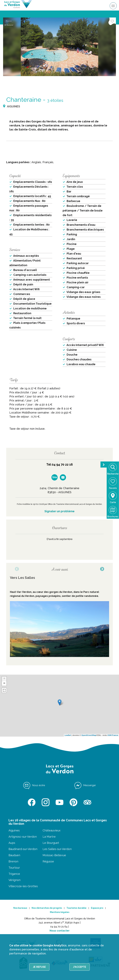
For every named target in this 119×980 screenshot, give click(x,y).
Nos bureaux (20, 908)
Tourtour (14, 868)
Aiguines (14, 830)
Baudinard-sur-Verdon (23, 849)
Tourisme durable (76, 908)
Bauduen (14, 855)
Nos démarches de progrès (47, 908)
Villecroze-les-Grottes (23, 886)
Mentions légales (60, 912)
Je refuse (39, 967)
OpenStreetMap (89, 735)
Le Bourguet (51, 843)
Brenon (13, 861)
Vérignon (14, 880)
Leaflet (68, 735)
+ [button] (4, 679)
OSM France (113, 735)
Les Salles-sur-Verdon (57, 849)
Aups (12, 843)
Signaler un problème (59, 511)
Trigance (14, 874)
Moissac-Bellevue (54, 855)
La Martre (49, 837)
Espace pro (97, 908)
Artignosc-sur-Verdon (23, 837)
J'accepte (80, 967)
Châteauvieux (52, 830)
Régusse (48, 861)
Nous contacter (60, 931)
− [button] (4, 683)
